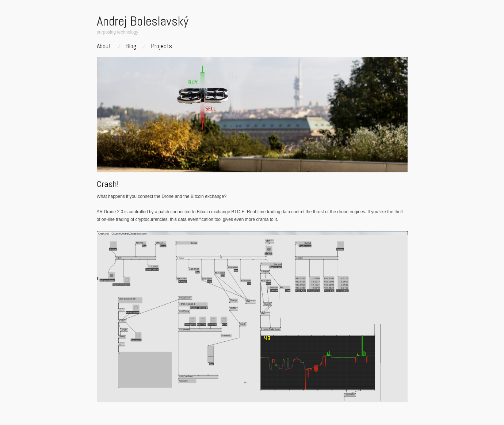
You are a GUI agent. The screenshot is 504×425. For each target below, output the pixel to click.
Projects (161, 46)
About (104, 46)
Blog (131, 46)
